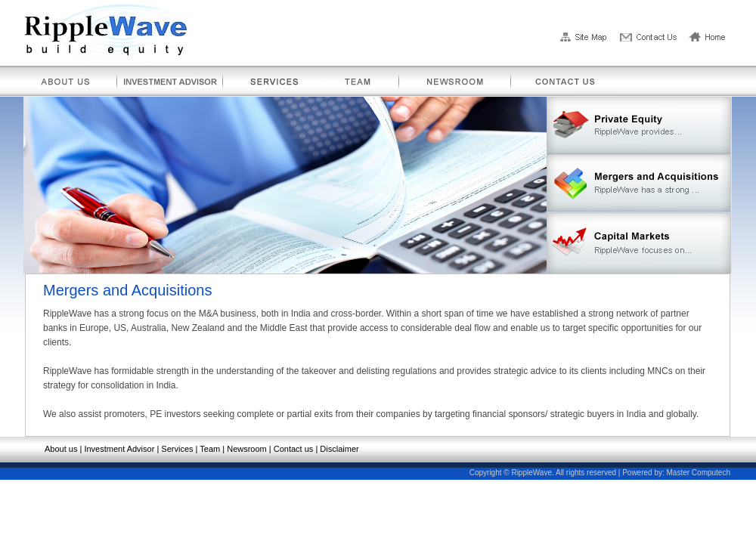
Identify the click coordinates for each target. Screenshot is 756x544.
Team (210, 449)
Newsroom (247, 449)
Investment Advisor (119, 449)
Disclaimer (339, 449)
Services (177, 449)
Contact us (294, 449)
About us (61, 449)
